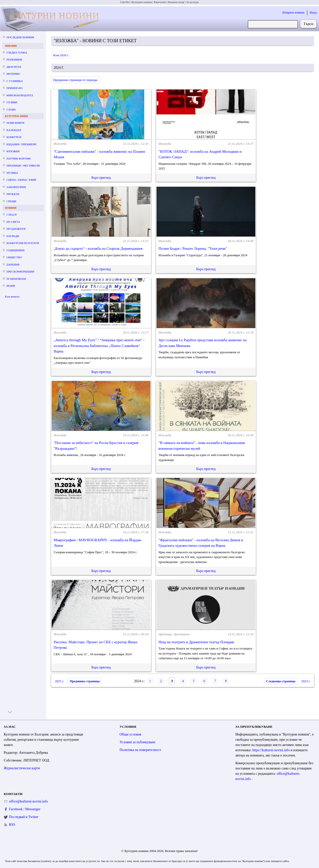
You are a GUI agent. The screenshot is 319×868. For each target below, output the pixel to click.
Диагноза (14, 67)
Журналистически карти (22, 768)
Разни (11, 286)
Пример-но (14, 88)
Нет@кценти (16, 229)
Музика (12, 173)
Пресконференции (20, 271)
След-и (11, 214)
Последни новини (20, 37)
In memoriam (16, 279)
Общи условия (130, 734)
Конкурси (14, 137)
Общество (14, 257)
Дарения (13, 264)
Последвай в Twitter (24, 817)
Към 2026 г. (61, 55)
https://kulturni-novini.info (271, 750)
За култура (192, 2)
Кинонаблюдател (20, 95)
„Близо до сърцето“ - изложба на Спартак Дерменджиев (98, 248)
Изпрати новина (293, 12)
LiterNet (125, 2)
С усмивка (15, 81)
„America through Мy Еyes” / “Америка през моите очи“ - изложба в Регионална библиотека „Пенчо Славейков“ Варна (99, 346)
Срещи (11, 201)
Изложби (13, 151)
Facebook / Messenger (25, 809)
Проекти (13, 194)
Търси (308, 24)
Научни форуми (19, 158)
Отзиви (12, 102)
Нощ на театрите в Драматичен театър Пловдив (196, 642)
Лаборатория (16, 187)
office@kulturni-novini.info (28, 801)
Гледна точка (17, 52)
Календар (14, 130)
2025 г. (59, 681)
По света (13, 222)
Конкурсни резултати (23, 243)
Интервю (13, 74)
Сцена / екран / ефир (21, 180)
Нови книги (15, 123)
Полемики (14, 59)
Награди (13, 236)
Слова (11, 109)
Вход (313, 12)
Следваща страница (281, 681)
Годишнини (15, 250)
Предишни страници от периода (75, 80)
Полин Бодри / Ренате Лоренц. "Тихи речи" (193, 248)
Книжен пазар (176, 2)
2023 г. (306, 681)
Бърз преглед (101, 178)
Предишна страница (85, 681)
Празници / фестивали (23, 165)
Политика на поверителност (140, 750)
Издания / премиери (21, 144)
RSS (12, 825)
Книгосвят (160, 2)
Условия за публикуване (137, 742)
